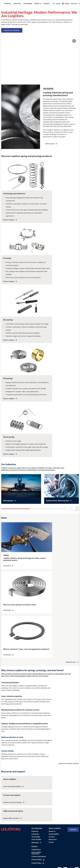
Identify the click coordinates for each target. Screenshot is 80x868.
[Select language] (66, 4)
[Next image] (77, 509)
